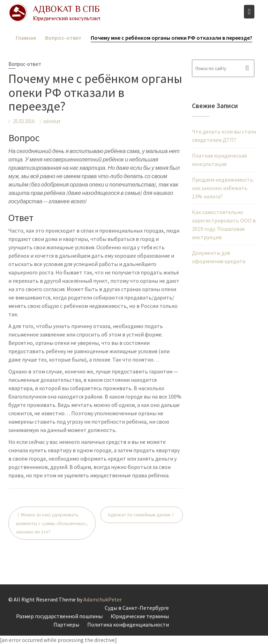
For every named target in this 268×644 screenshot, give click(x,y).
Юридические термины (140, 616)
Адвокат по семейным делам (139, 515)
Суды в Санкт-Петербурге (137, 608)
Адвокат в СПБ (66, 9)
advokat (52, 121)
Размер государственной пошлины (59, 616)
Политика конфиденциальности (128, 624)
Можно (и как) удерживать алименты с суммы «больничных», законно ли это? (52, 523)
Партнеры (66, 624)
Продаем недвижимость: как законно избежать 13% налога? (223, 188)
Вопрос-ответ (25, 64)
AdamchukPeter (103, 599)
